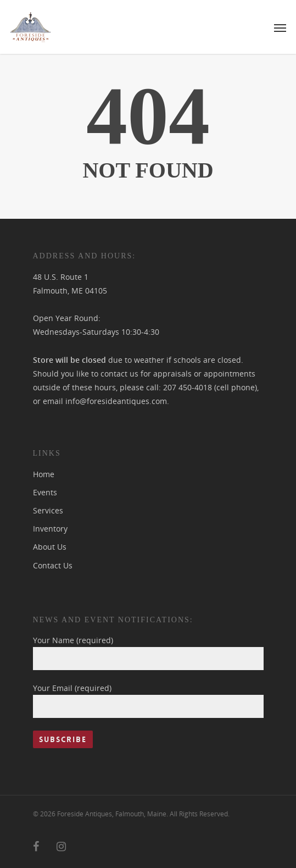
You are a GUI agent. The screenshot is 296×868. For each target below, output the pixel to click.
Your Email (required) (148, 700)
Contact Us (53, 565)
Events (45, 492)
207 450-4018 (188, 387)
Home (44, 474)
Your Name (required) (148, 653)
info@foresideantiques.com (116, 401)
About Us (50, 547)
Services (48, 510)
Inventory (50, 529)
